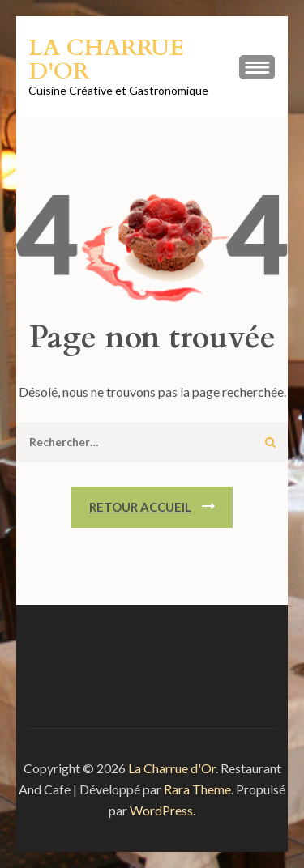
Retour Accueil (140, 507)
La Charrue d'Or (106, 60)
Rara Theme (197, 789)
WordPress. (163, 810)
